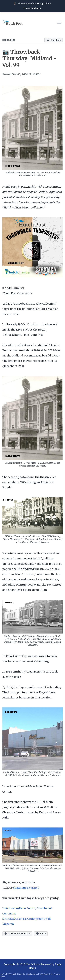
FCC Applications (30, 974)
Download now (32, 8)
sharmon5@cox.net (26, 888)
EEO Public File (46, 974)
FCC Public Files (14, 974)
